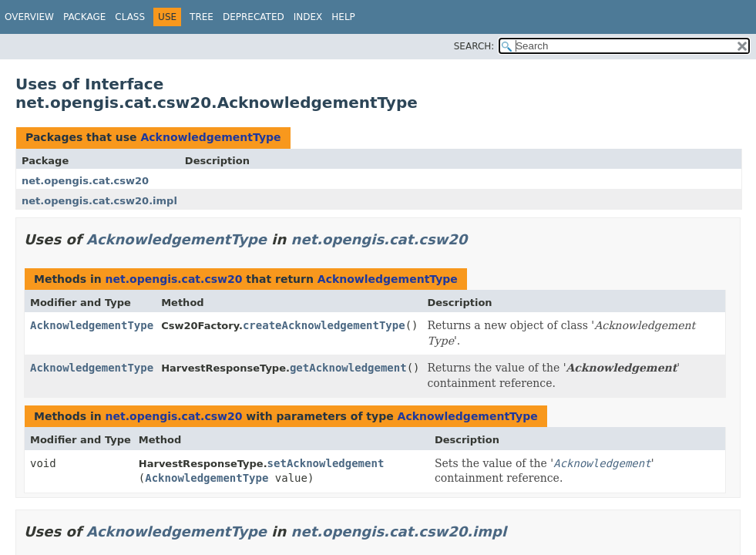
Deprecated (254, 17)
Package (84, 17)
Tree (202, 17)
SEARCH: (474, 46)
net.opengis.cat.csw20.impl (99, 201)
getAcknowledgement (348, 368)
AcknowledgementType (210, 137)
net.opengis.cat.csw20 (85, 181)
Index (308, 17)
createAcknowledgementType (324, 325)
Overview (29, 17)
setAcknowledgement (326, 463)
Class (130, 17)
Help (343, 17)
